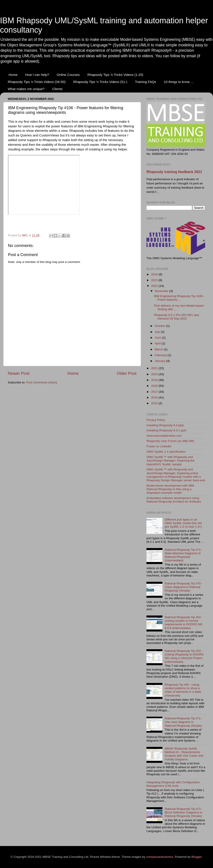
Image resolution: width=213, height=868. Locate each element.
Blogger (197, 857)
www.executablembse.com (164, 436)
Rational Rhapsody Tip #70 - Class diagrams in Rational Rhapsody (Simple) (183, 587)
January (160, 361)
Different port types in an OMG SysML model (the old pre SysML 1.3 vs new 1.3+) (183, 523)
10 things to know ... (178, 82)
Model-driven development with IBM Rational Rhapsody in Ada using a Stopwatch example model (170, 489)
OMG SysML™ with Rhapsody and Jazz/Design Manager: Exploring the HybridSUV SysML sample (171, 461)
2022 (155, 286)
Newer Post (19, 373)
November (162, 291)
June (158, 338)
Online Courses (68, 75)
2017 (155, 392)
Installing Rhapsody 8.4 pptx (165, 425)
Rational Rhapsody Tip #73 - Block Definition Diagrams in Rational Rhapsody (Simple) (183, 812)
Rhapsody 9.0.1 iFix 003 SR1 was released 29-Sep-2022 (177, 317)
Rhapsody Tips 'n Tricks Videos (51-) (100, 82)
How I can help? (37, 75)
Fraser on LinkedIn (159, 446)
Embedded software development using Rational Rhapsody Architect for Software (174, 500)
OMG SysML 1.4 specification (166, 452)
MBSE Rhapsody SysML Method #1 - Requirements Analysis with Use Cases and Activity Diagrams (184, 754)
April (158, 343)
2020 (155, 374)
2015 (155, 403)
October (160, 326)
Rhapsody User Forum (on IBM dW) (170, 441)
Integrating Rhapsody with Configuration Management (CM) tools (173, 784)
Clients (57, 89)
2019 (155, 380)
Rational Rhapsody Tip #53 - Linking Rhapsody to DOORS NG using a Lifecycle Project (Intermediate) (184, 656)
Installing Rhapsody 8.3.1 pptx (167, 430)
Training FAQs (145, 82)
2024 (155, 274)
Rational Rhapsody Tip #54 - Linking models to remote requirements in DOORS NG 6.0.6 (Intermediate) (183, 623)
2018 (155, 386)
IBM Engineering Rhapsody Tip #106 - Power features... (179, 298)
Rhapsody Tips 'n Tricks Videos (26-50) (37, 82)
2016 (155, 398)
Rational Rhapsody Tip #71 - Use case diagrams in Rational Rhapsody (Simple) (183, 722)
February (161, 355)
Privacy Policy (156, 420)
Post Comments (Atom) (42, 382)
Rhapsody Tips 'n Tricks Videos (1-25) (115, 75)
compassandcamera (160, 857)
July (158, 332)
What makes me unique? (26, 89)
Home (13, 75)
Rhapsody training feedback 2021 (174, 172)
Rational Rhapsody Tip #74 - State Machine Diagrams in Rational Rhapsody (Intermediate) (183, 555)
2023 (155, 280)
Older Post (127, 373)
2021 (155, 368)
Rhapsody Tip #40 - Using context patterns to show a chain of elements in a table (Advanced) (183, 690)
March (159, 349)
